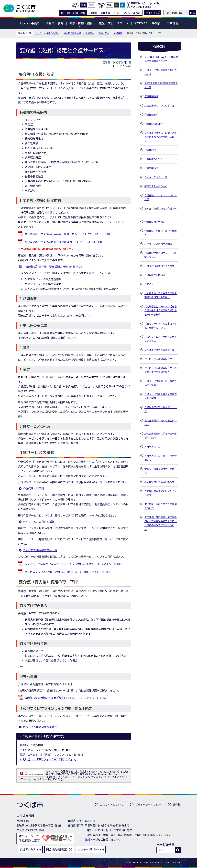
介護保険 (118, 33)
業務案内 (90, 33)
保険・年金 (104, 33)
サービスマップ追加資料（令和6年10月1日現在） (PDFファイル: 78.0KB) (68, 572)
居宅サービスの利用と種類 (39, 522)
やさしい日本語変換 (141, 7)
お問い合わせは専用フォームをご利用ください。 (49, 759)
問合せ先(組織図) (57, 849)
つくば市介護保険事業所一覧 (40, 550)
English (93, 13)
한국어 (117, 13)
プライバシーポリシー (148, 805)
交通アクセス (28, 849)
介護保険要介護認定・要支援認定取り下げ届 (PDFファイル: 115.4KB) (66, 698)
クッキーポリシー (88, 849)
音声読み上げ (138, 3)
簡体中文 (105, 13)
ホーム (38, 33)
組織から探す (53, 33)
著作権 (177, 805)
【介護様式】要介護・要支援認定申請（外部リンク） (55, 267)
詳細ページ (91, 840)
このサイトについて (112, 805)
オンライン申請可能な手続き (40, 727)
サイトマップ (153, 13)
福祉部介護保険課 (72, 33)
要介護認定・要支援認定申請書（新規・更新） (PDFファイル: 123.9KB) (67, 234)
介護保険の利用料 (33, 489)
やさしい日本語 (131, 13)
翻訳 (192, 13)
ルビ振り (157, 3)
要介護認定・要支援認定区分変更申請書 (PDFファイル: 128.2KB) (63, 242)
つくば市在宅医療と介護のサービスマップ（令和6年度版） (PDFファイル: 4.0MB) (73, 564)
